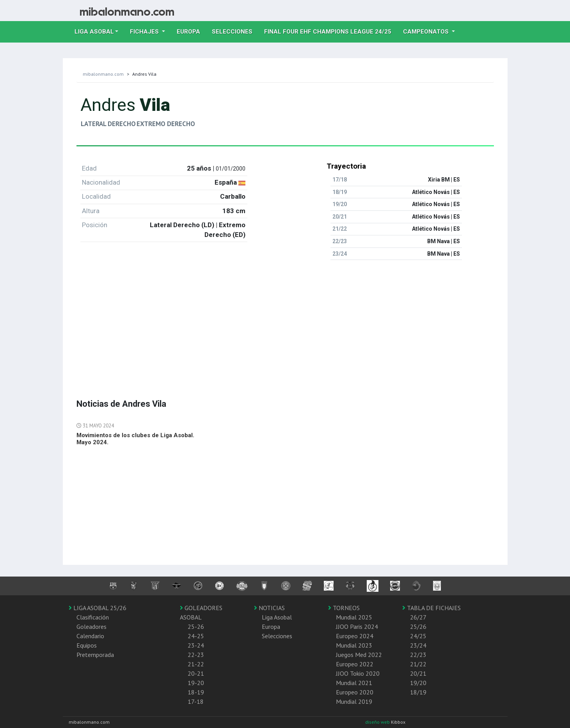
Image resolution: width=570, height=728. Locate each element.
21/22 (418, 664)
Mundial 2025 (354, 617)
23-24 (196, 645)
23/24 (418, 645)
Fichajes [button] (145, 32)
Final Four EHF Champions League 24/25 (331, 31)
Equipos (87, 645)
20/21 (418, 673)
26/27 (418, 617)
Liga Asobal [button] (94, 32)
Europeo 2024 (355, 636)
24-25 (196, 636)
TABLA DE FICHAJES (431, 608)
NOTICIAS (269, 608)
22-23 (196, 655)
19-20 (196, 683)
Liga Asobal (277, 617)
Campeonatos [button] (427, 32)
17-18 (196, 701)
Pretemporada (95, 655)
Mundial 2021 (354, 683)
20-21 (196, 673)
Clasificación (93, 617)
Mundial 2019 (354, 701)
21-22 (196, 664)
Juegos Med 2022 (359, 655)
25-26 (196, 627)
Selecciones (235, 31)
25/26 (418, 627)
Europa (191, 31)
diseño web (378, 722)
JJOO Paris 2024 (357, 627)
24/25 (418, 636)
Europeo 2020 (355, 692)
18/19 (418, 692)
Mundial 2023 (354, 645)
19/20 (418, 683)
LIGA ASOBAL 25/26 (98, 608)
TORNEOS (344, 608)
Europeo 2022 (355, 664)
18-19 (196, 692)
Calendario (90, 636)
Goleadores (91, 627)
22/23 (418, 655)
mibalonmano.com (103, 74)
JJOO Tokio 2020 (358, 673)
